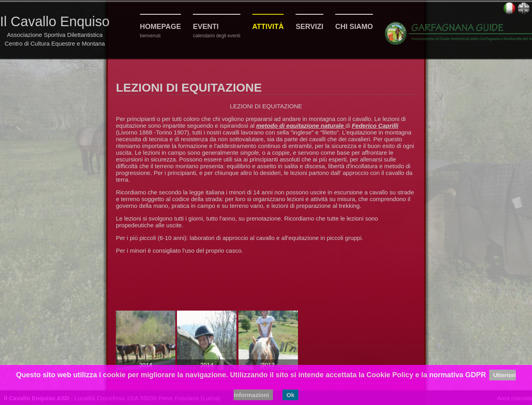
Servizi (309, 27)
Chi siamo (354, 27)
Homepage (161, 27)
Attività (268, 27)
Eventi (206, 27)
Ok (290, 395)
